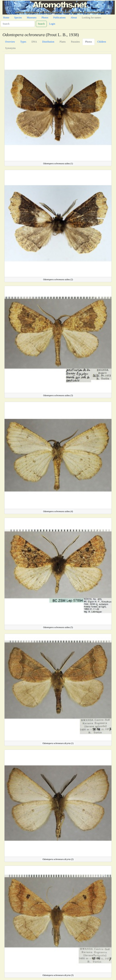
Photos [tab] (89, 42)
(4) (58, 511)
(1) (58, 164)
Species (18, 18)
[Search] (18, 24)
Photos (45, 18)
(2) (58, 280)
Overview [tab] (10, 42)
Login (52, 24)
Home (6, 18)
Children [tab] (102, 42)
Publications (59, 18)
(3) (58, 395)
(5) (58, 627)
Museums (32, 18)
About (74, 18)
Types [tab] (23, 42)
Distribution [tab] (48, 42)
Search (41, 24)
